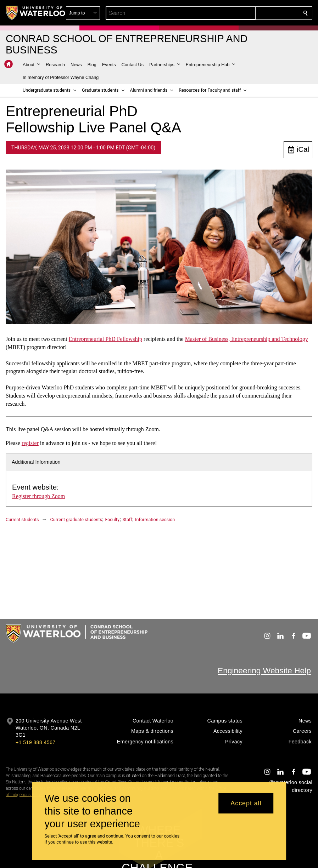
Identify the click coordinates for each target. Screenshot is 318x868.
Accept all (246, 803)
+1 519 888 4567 (35, 742)
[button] (254, 13)
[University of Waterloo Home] (36, 13)
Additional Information (36, 462)
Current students (22, 519)
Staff (127, 519)
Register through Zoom (38, 496)
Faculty (112, 519)
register (30, 443)
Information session (155, 519)
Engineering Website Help (264, 670)
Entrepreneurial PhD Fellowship (105, 339)
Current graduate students (76, 519)
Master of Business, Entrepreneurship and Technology (247, 339)
